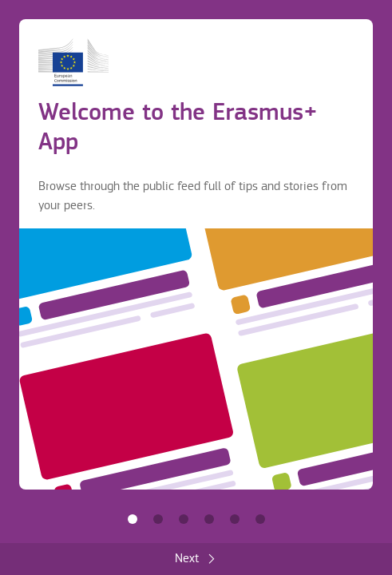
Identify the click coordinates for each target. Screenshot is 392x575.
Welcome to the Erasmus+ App (133, 519)
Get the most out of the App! (260, 519)
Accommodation (235, 519)
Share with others (184, 519)
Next (187, 559)
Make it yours (209, 519)
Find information (158, 519)
